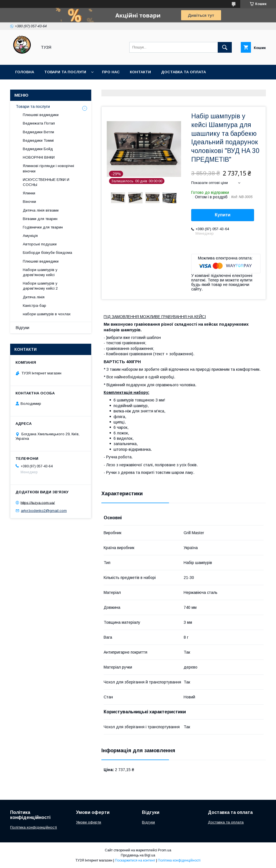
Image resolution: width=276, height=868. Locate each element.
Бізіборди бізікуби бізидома (47, 253)
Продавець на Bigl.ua (138, 855)
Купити (223, 215)
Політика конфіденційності (34, 827)
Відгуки (23, 328)
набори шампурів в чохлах (47, 314)
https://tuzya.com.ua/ (38, 502)
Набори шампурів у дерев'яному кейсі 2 (40, 286)
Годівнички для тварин (43, 227)
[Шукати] (225, 47)
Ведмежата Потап (39, 123)
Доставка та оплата (183, 72)
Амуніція (30, 236)
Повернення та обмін (39, 87)
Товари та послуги (65, 72)
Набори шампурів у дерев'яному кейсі (40, 272)
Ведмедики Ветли (38, 132)
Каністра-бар (34, 306)
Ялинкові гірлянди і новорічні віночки (48, 168)
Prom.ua (165, 850)
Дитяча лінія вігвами (41, 210)
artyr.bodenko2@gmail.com (44, 511)
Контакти (140, 72)
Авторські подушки (40, 244)
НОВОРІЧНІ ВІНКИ (39, 157)
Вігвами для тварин (40, 219)
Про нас (111, 72)
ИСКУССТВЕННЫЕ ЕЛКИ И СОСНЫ (46, 182)
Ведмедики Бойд (38, 149)
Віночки (29, 202)
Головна (25, 72)
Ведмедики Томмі (38, 140)
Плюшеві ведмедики (41, 115)
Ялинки (29, 193)
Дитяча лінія (34, 297)
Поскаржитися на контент (135, 860)
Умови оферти (89, 822)
